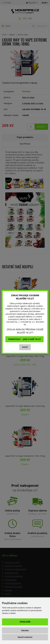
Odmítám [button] (25, 631)
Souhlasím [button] (25, 622)
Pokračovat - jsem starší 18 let (25, 339)
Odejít (25, 347)
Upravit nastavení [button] (25, 637)
